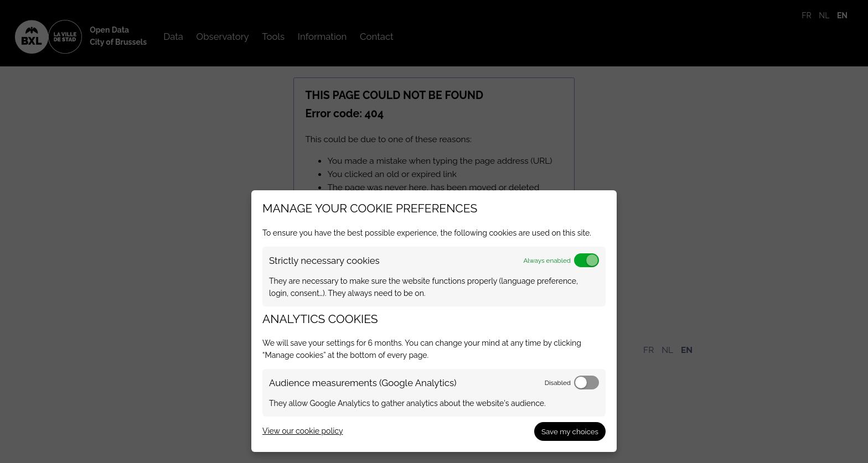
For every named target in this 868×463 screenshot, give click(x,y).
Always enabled (547, 261)
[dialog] (434, 321)
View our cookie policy (303, 431)
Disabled (558, 383)
